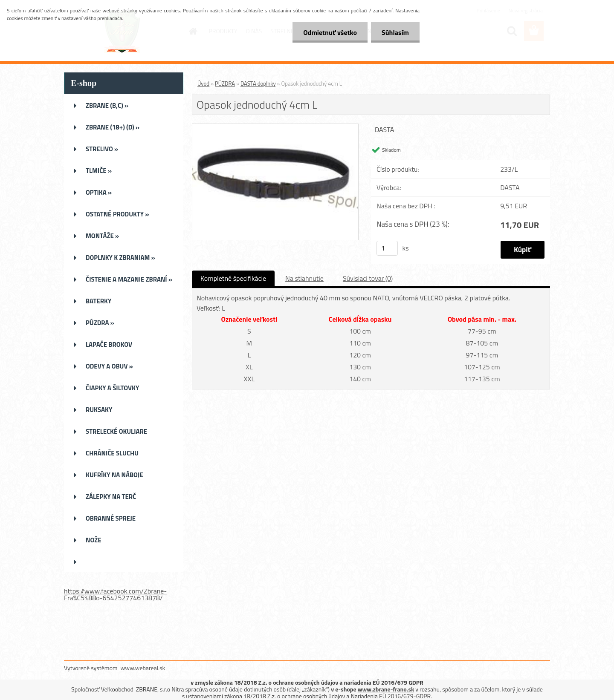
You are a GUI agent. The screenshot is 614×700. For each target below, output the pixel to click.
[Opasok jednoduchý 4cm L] (275, 127)
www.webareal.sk (143, 668)
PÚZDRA (225, 84)
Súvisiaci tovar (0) (368, 278)
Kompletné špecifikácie (233, 278)
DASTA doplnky (258, 84)
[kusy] (387, 248)
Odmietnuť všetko (330, 32)
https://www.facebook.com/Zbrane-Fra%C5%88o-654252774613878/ (115, 594)
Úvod (203, 84)
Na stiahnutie (304, 278)
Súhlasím (395, 32)
